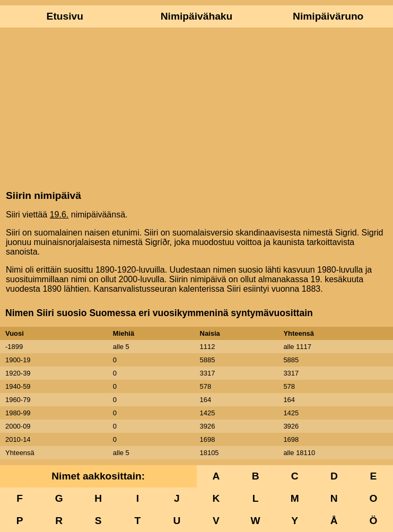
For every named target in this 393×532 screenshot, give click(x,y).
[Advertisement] (196, 108)
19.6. (59, 215)
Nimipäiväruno (328, 16)
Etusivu (65, 16)
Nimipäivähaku (196, 16)
